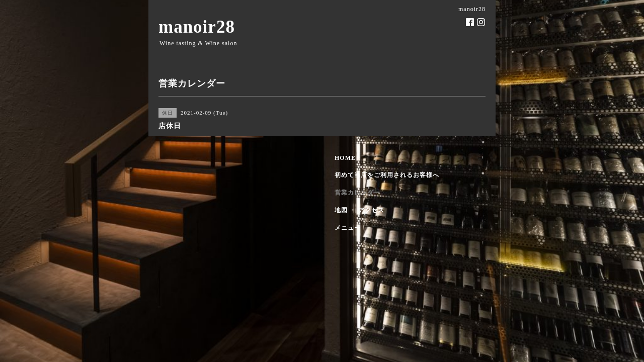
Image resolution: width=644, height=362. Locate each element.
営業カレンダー (357, 193)
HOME (345, 158)
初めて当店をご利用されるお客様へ (387, 175)
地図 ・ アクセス (359, 210)
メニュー (348, 228)
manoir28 (197, 27)
